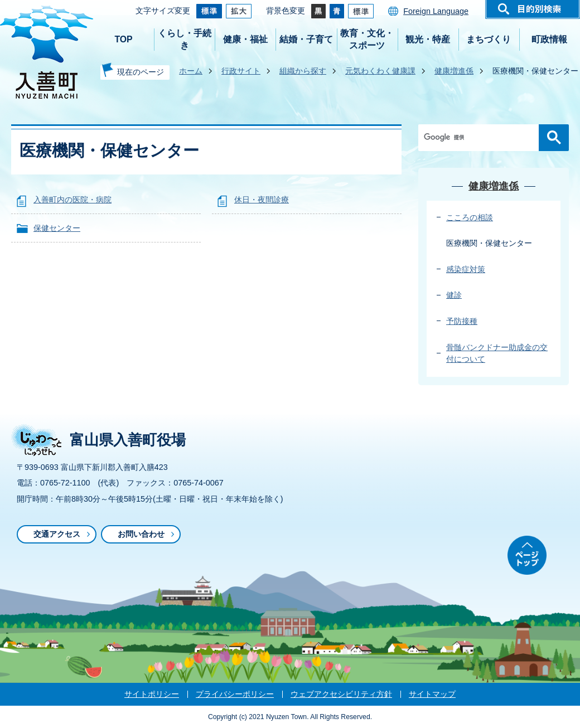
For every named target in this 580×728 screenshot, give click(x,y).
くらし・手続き (185, 39)
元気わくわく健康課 (380, 71)
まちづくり (489, 39)
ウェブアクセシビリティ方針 (341, 694)
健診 (454, 295)
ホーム (191, 71)
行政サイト (241, 71)
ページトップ (527, 555)
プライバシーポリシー (235, 694)
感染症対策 (466, 269)
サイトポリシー (152, 694)
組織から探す (303, 71)
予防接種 (462, 321)
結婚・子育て (306, 39)
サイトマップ (432, 694)
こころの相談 (470, 217)
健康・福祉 (245, 39)
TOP (123, 39)
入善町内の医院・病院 (72, 200)
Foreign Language (436, 11)
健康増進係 (454, 71)
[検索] (481, 138)
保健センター (57, 228)
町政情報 (549, 39)
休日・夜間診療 (262, 200)
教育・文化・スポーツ (367, 39)
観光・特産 (428, 39)
